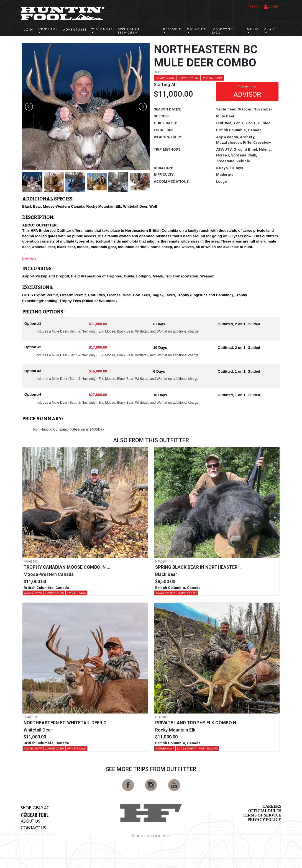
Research (172, 29)
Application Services (129, 31)
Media (253, 29)
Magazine (197, 29)
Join (29, 30)
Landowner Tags (223, 31)
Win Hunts (102, 29)
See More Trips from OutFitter (151, 769)
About (270, 29)
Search (255, 6)
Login (271, 7)
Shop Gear (48, 29)
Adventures (75, 30)
